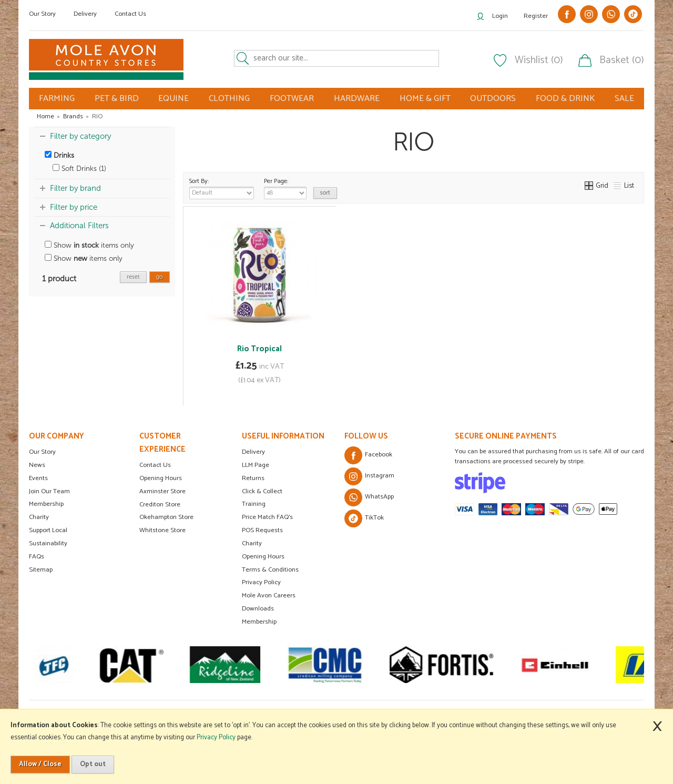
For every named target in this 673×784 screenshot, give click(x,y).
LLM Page (256, 465)
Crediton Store (160, 505)
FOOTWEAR (292, 99)
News (37, 465)
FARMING (57, 99)
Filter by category (80, 136)
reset (133, 277)
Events (38, 478)
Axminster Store (162, 491)
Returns (253, 478)
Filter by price (74, 207)
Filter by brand (75, 188)
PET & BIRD (117, 99)
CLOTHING (229, 99)
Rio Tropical (259, 349)
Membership (46, 504)
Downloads (258, 609)
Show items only (89, 245)
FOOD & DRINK (565, 99)
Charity (39, 517)
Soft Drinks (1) (79, 169)
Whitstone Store (162, 530)
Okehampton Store (166, 517)
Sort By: (222, 188)
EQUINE (174, 99)
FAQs (37, 557)
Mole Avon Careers (269, 595)
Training (254, 504)
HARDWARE (357, 99)
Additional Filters (79, 226)
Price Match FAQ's (267, 517)
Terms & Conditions (270, 570)
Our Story (42, 14)
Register (536, 16)
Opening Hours (161, 478)
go (160, 277)
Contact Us (130, 14)
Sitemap (41, 570)
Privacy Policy (261, 582)
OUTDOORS (493, 99)
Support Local (48, 530)
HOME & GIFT (425, 99)
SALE (624, 99)
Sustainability (48, 543)
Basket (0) (622, 60)
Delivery (85, 14)
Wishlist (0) (539, 60)
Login (500, 16)
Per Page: (285, 188)
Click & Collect (262, 491)
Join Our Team (49, 491)
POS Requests (262, 530)
